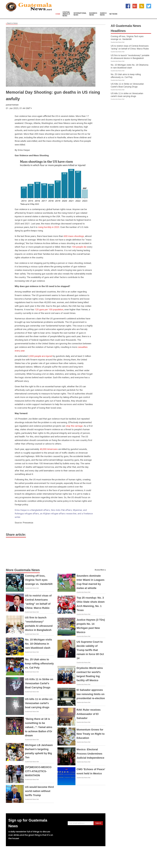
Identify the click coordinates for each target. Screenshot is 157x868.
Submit (98, 823)
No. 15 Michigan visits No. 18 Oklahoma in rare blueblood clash (39, 644)
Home (58, 14)
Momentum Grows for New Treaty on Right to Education (91, 734)
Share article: (16, 535)
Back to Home (12, 23)
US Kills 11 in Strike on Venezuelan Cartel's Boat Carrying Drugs (39, 683)
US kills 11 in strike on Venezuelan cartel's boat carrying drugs (39, 703)
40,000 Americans (49, 449)
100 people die (79, 247)
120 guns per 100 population (49, 309)
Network (113, 14)
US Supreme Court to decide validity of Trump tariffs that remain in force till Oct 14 (90, 650)
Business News (93, 14)
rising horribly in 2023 (49, 227)
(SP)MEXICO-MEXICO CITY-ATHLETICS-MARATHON (38, 771)
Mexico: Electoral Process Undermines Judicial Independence (90, 754)
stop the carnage (74, 426)
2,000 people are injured (40, 356)
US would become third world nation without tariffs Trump (39, 791)
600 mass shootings (74, 236)
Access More (100, 570)
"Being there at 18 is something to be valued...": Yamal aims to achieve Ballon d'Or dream (39, 727)
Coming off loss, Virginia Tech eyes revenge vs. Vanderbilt (39, 580)
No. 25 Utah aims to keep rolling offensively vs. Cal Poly (39, 664)
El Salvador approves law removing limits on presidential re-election (91, 694)
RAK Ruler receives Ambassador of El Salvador (89, 714)
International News (80, 14)
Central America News (66, 14)
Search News (103, 14)
